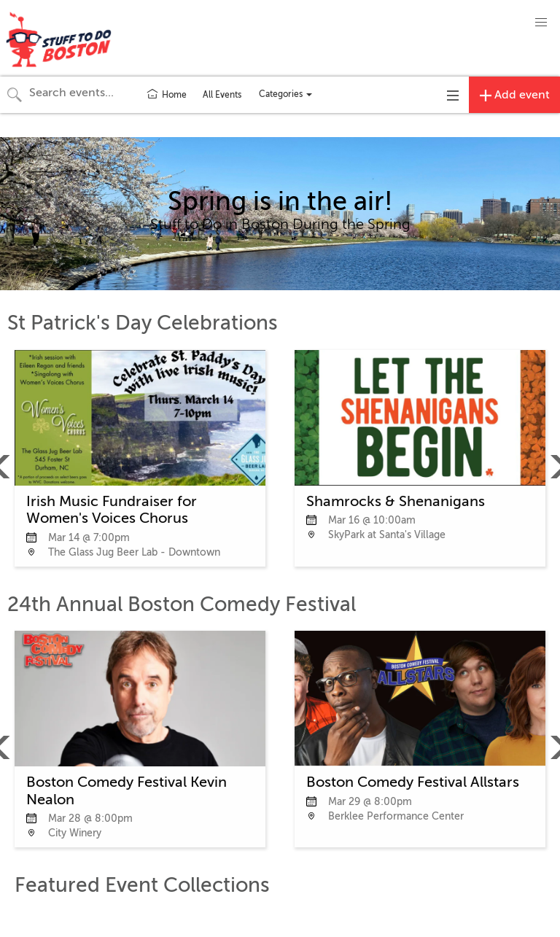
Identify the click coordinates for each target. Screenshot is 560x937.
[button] (541, 23)
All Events (222, 95)
